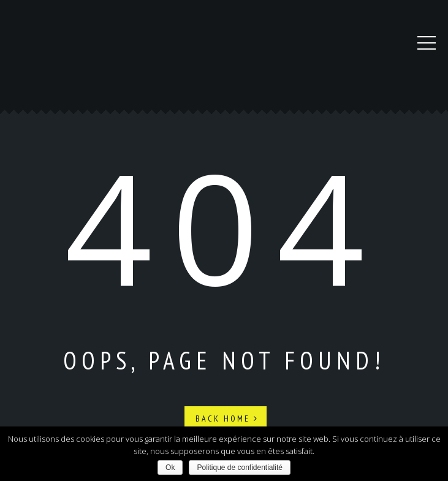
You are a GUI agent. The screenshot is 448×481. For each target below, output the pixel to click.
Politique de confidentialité (239, 468)
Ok (170, 468)
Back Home (227, 419)
